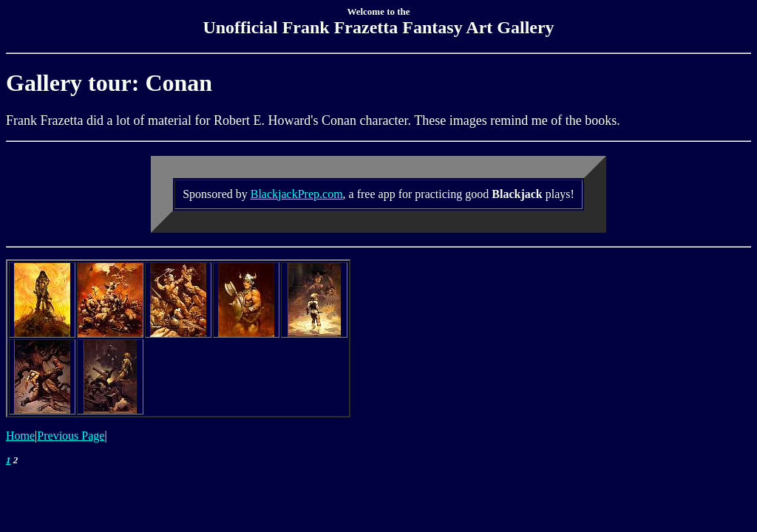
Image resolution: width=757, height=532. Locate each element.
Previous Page (71, 436)
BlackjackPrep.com (297, 194)
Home (20, 436)
